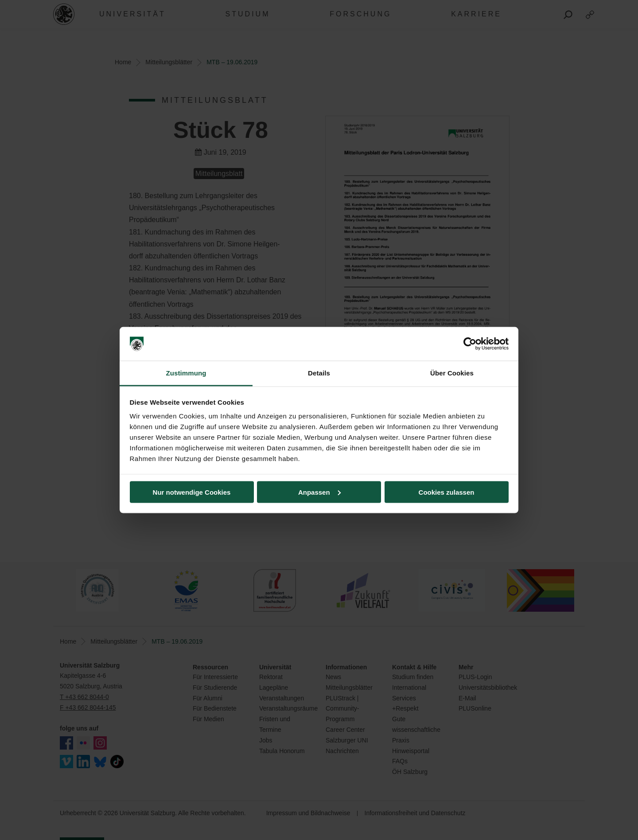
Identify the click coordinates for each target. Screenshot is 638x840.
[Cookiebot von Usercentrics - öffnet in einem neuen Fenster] (470, 344)
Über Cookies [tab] (452, 373)
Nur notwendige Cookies (192, 492)
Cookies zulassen (447, 492)
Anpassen (319, 492)
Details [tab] (319, 373)
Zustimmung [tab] (186, 373)
